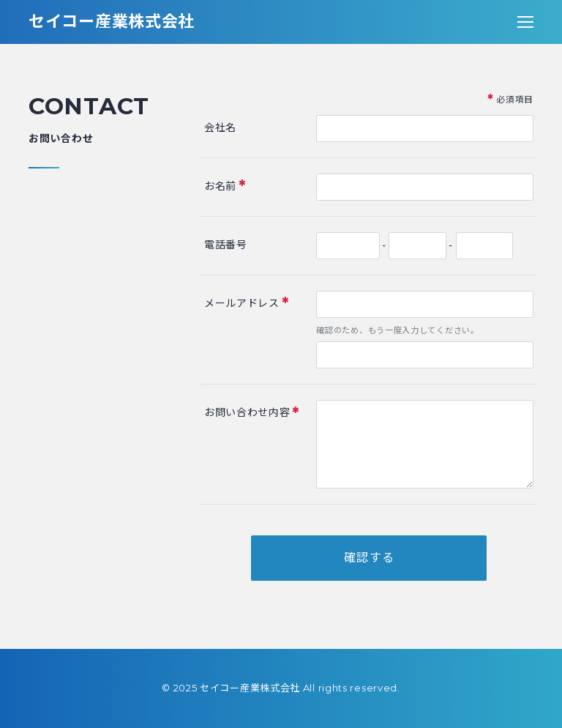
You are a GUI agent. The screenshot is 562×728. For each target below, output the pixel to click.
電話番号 (226, 245)
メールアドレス (247, 302)
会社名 (220, 127)
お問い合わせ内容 (252, 412)
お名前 (225, 185)
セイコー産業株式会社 (112, 22)
